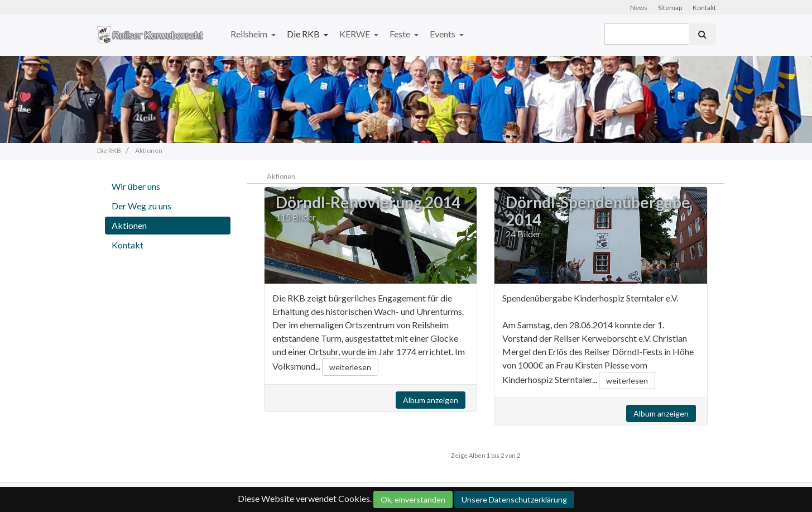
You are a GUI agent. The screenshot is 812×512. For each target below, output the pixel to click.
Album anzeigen (431, 400)
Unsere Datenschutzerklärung (514, 499)
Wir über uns (136, 186)
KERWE (355, 34)
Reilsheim (250, 34)
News (639, 8)
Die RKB (304, 34)
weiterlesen (350, 367)
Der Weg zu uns (141, 206)
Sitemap (670, 8)
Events (443, 34)
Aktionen (129, 225)
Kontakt (704, 8)
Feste (401, 34)
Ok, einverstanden (413, 499)
